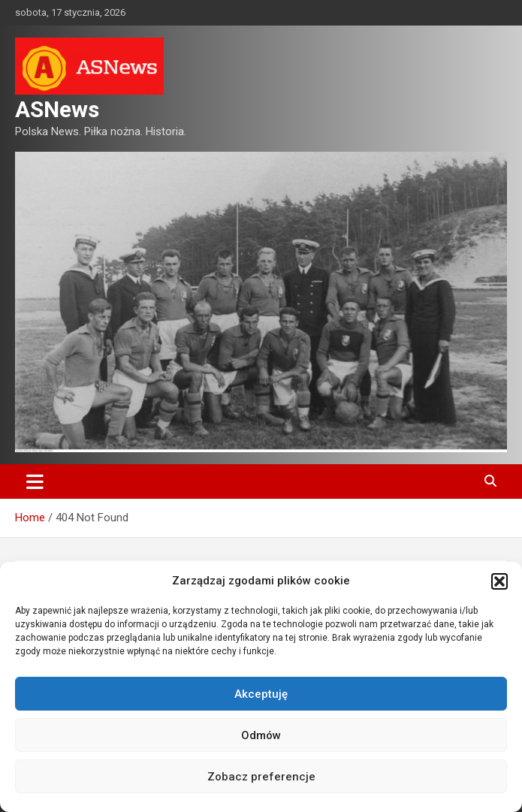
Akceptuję (261, 694)
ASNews (57, 109)
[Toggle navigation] (35, 481)
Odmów (261, 735)
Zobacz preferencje (261, 777)
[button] (499, 581)
